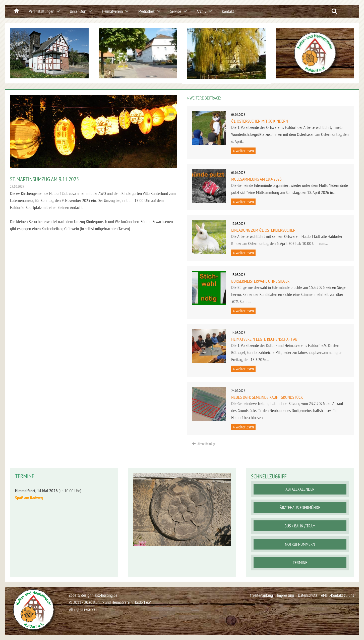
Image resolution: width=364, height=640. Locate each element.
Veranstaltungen (42, 11)
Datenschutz (307, 595)
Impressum (285, 595)
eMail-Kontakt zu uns (338, 595)
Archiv (201, 11)
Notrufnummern (300, 544)
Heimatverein (112, 11)
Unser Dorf (78, 11)
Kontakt (228, 11)
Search (334, 11)
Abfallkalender (300, 489)
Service (176, 11)
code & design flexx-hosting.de (93, 595)
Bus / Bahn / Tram (300, 526)
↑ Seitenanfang (261, 595)
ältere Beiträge (204, 444)
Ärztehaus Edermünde (300, 507)
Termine (300, 562)
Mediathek (146, 11)
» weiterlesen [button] (243, 151)
